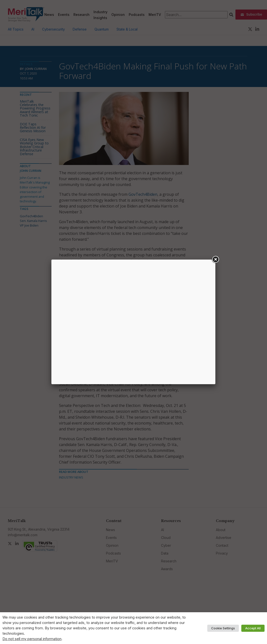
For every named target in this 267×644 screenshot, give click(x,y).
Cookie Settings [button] (223, 628)
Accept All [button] (253, 628)
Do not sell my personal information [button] (32, 639)
